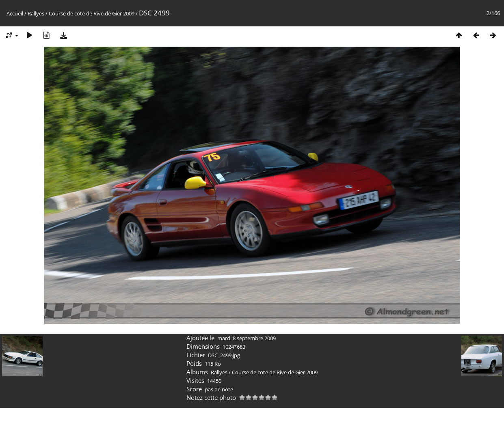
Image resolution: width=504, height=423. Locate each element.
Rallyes (36, 13)
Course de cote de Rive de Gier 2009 (92, 13)
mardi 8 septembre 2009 (247, 338)
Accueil (15, 13)
